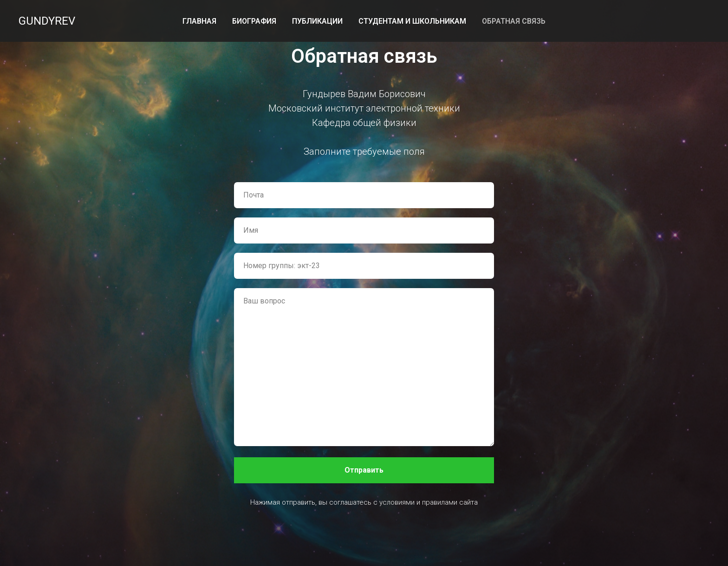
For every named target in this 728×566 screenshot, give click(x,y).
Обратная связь (514, 21)
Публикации (317, 21)
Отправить (364, 470)
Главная (199, 21)
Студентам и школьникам (412, 21)
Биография (254, 21)
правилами (440, 502)
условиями (397, 502)
